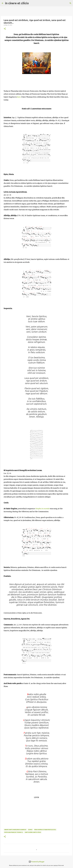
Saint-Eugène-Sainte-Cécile (33, 832)
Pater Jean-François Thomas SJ (14, 832)
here (19, 97)
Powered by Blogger (37, 862)
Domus (30, 830)
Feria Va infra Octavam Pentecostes (45, 830)
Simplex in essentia (42, 509)
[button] (5, 29)
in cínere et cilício (17, 3)
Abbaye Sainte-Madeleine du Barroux (15, 830)
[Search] (31, 3)
